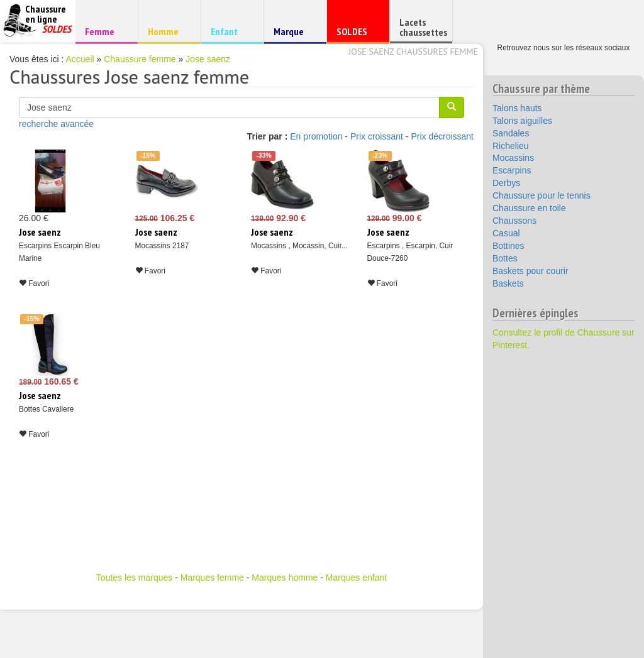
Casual (506, 233)
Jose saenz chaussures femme (413, 52)
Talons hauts (517, 108)
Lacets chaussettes (423, 27)
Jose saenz (208, 59)
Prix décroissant (442, 136)
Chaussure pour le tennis (541, 195)
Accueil (80, 59)
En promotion (316, 136)
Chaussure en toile (529, 208)
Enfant (230, 31)
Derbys (506, 183)
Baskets (508, 283)
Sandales (511, 133)
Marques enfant (356, 578)
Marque (293, 34)
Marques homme (285, 578)
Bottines (508, 246)
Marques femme (212, 578)
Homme (168, 31)
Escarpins (512, 170)
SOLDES (356, 34)
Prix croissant (377, 136)
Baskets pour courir (530, 271)
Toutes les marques (134, 578)
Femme (105, 31)
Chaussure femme (140, 59)
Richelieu (511, 146)
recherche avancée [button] (56, 124)
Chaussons (514, 221)
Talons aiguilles (522, 121)
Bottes (505, 258)
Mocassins (513, 158)
